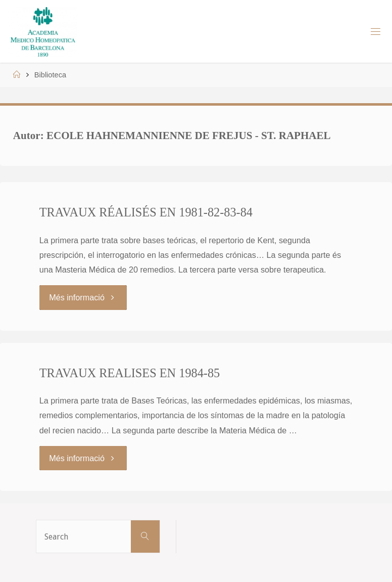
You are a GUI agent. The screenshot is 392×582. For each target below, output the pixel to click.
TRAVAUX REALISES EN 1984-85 (130, 373)
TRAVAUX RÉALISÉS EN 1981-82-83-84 (146, 212)
